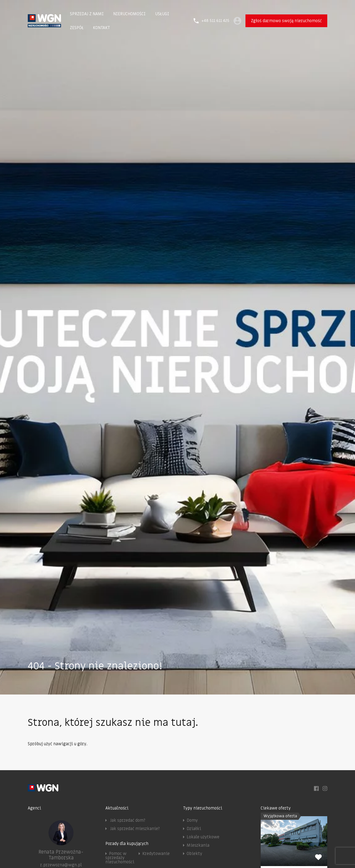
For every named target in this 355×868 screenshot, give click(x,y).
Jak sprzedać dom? (128, 820)
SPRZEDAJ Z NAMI (87, 14)
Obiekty (194, 854)
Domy (192, 820)
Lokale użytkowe (203, 837)
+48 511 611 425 (215, 21)
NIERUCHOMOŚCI (129, 14)
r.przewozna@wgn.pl (61, 865)
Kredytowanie (156, 854)
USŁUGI (162, 14)
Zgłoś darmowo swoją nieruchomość (286, 21)
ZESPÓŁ (77, 28)
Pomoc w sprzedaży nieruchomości (120, 858)
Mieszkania (198, 845)
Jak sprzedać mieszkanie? (135, 829)
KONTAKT (101, 28)
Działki (194, 829)
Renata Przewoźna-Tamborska (61, 855)
